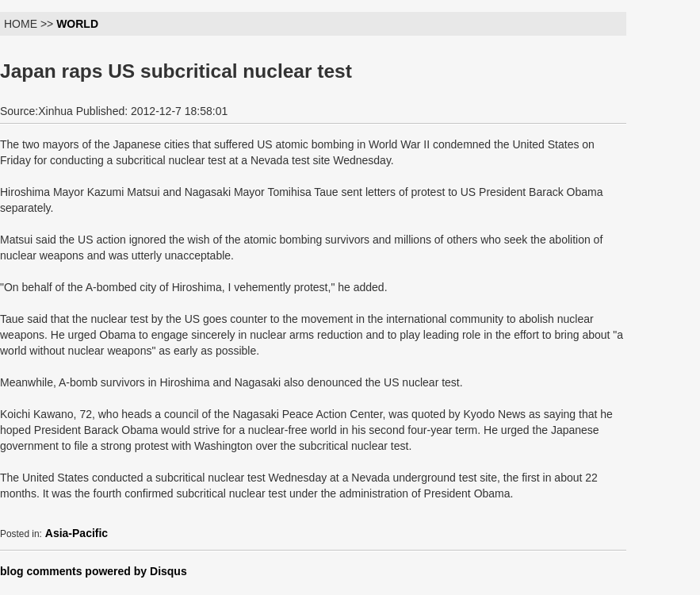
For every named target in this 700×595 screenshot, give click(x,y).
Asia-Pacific (77, 533)
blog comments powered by (94, 571)
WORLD (77, 24)
